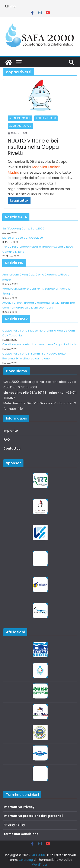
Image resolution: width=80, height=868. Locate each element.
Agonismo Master (20, 118)
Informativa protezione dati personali (33, 816)
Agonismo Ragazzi (20, 126)
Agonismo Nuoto (46, 118)
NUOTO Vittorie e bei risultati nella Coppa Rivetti (33, 147)
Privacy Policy (14, 825)
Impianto (11, 431)
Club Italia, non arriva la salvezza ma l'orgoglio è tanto (40, 344)
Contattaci (12, 448)
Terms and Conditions (21, 834)
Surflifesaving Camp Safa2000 (23, 229)
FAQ (7, 440)
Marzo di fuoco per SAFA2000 (23, 238)
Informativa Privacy (19, 807)
